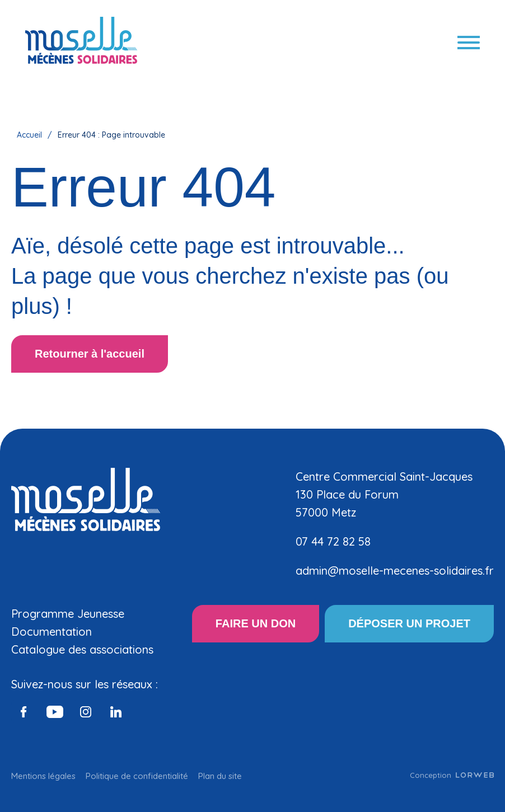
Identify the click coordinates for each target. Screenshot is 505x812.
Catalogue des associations (82, 649)
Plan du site (220, 776)
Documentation (52, 632)
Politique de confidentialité (137, 776)
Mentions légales (43, 776)
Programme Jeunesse (68, 614)
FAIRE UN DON (256, 623)
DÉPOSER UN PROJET (409, 623)
